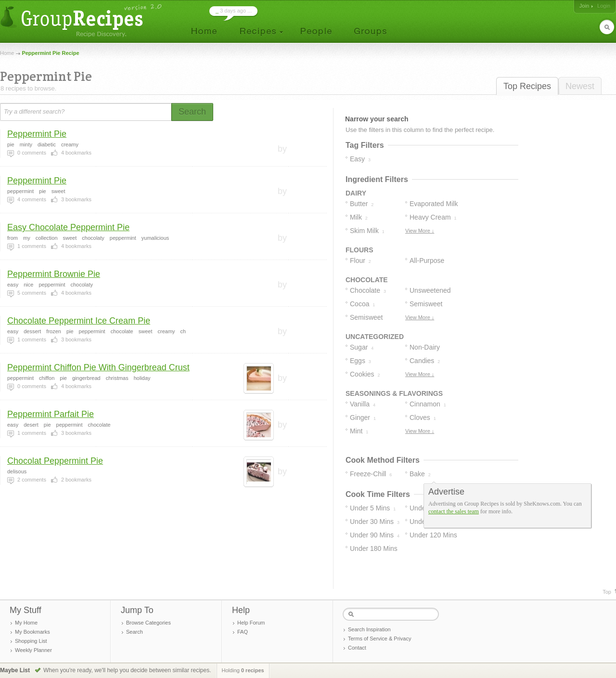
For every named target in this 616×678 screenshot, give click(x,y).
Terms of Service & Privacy (379, 639)
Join (584, 6)
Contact (357, 648)
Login (604, 6)
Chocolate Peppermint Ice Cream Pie (79, 321)
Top (607, 592)
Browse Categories (148, 623)
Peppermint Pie (37, 134)
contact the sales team (454, 511)
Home (7, 53)
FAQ (243, 632)
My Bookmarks (32, 632)
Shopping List (31, 641)
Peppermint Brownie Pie (54, 274)
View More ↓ (420, 231)
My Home (26, 623)
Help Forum (251, 623)
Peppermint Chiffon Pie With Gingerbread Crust (98, 367)
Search (135, 632)
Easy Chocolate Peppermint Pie (68, 227)
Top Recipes (527, 86)
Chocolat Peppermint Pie (55, 461)
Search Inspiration (369, 629)
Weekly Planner (33, 650)
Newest (580, 86)
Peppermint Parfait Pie (51, 414)
